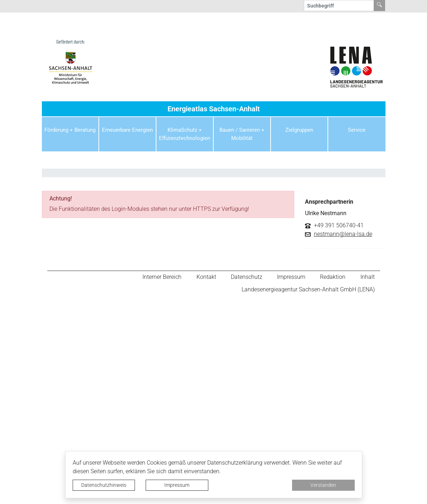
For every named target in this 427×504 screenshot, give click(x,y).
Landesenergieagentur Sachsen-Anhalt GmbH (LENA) (308, 293)
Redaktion (334, 278)
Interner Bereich (166, 278)
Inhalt (368, 278)
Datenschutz (249, 278)
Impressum (177, 485)
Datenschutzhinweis (104, 485)
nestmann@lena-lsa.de (343, 234)
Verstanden (323, 485)
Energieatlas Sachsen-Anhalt (214, 109)
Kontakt (210, 278)
